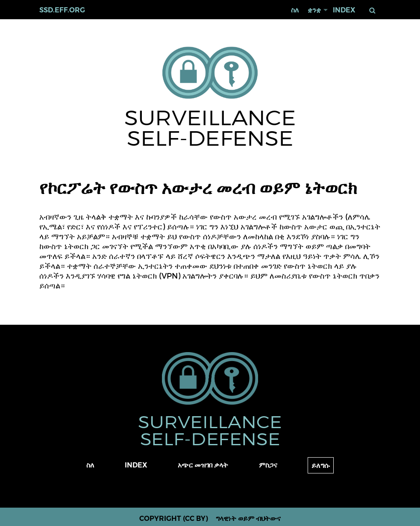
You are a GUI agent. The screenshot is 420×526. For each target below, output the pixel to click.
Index (344, 10)
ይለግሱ (321, 466)
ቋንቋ (314, 10)
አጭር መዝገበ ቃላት (203, 465)
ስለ (295, 10)
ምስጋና (268, 465)
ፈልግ (373, 10)
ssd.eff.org (62, 10)
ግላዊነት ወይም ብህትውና (248, 519)
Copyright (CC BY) (174, 519)
